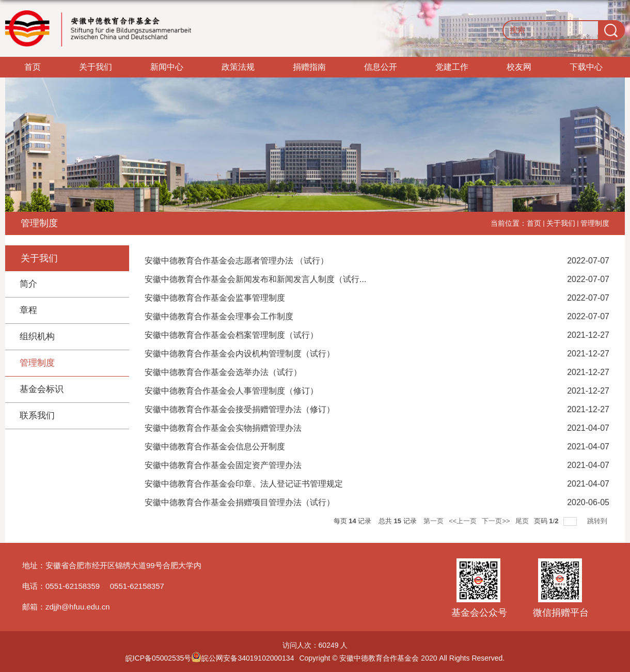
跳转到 (598, 521)
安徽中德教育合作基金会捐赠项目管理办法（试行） (240, 502)
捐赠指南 (309, 67)
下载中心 (586, 67)
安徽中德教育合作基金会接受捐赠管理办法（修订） (240, 409)
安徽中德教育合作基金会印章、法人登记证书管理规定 (244, 484)
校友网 (519, 67)
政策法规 (238, 67)
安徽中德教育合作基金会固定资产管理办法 (223, 465)
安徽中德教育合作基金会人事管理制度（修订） (231, 391)
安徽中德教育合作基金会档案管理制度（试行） (231, 335)
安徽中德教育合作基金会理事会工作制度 (219, 316)
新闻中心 (167, 67)
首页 (33, 67)
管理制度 (595, 223)
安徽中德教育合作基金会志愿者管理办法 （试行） (237, 261)
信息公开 (381, 67)
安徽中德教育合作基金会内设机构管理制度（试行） (240, 354)
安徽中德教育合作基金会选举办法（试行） (223, 372)
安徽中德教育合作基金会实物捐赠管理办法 (223, 428)
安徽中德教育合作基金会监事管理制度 (215, 298)
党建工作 (452, 67)
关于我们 (96, 67)
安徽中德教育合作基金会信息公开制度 (215, 447)
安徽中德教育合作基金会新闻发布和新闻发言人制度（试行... (255, 279)
